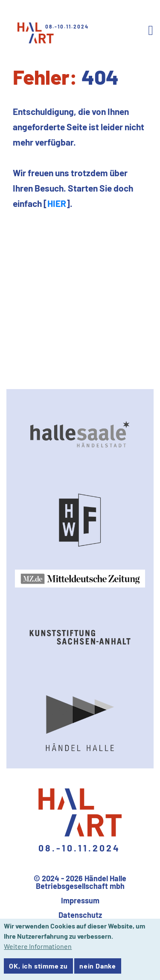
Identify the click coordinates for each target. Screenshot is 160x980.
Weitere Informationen (38, 950)
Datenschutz (80, 915)
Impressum (80, 900)
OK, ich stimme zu (38, 969)
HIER (57, 203)
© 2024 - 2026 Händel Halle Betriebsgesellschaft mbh (80, 882)
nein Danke (98, 969)
